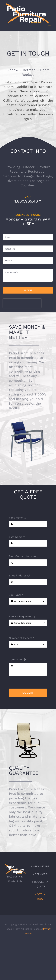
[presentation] (22, 303)
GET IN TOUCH (41, 897)
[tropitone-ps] (28, 415)
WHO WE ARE (41, 866)
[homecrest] (28, 723)
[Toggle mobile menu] (50, 26)
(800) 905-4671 (15, 877)
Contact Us (15, 881)
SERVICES (41, 874)
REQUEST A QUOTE (41, 884)
